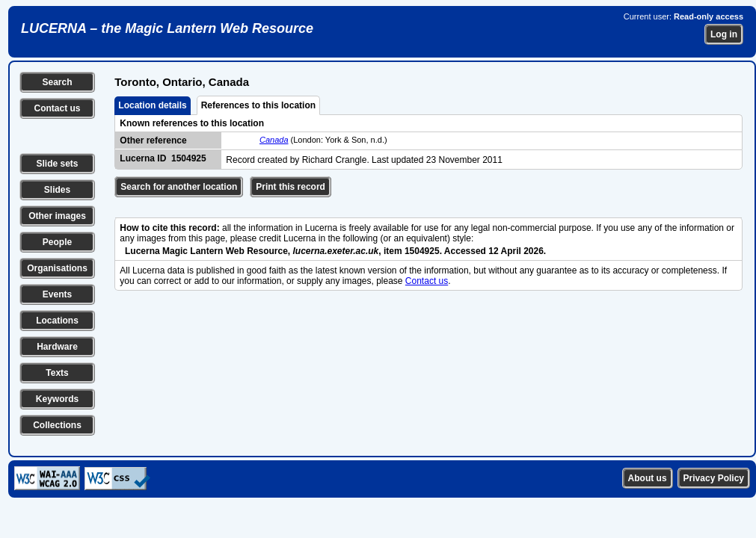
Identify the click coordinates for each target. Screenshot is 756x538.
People (57, 242)
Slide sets (57, 164)
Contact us (57, 108)
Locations (57, 321)
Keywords (57, 399)
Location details (152, 105)
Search (57, 82)
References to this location (258, 105)
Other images (57, 216)
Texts (57, 373)
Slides (57, 190)
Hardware (57, 347)
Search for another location (179, 187)
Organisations (57, 268)
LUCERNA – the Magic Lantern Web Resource (167, 28)
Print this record (291, 187)
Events (57, 294)
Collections (57, 425)
